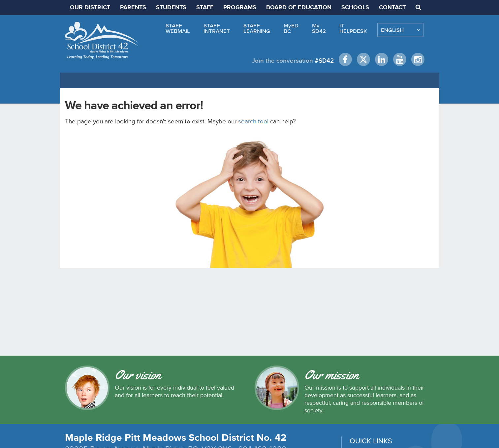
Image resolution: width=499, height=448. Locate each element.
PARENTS (133, 8)
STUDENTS (171, 8)
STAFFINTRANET (217, 28)
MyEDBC (291, 28)
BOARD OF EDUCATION (299, 8)
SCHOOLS (355, 8)
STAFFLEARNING (257, 28)
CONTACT (392, 8)
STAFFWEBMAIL (178, 28)
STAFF (205, 8)
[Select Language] (400, 30)
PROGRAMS (240, 8)
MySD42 (319, 28)
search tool (253, 121)
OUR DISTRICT (90, 8)
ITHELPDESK (353, 28)
